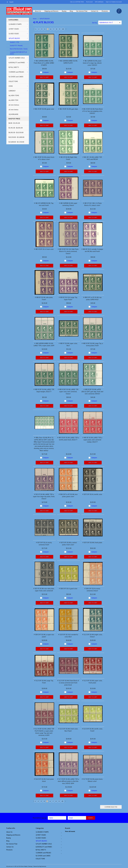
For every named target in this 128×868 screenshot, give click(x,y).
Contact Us (95, 11)
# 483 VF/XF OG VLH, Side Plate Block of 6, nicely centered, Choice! (68, 251)
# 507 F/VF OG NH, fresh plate (92, 543)
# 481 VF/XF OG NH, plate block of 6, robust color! (44, 158)
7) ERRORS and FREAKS (16, 72)
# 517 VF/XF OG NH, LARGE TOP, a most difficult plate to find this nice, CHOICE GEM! (68, 781)
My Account (89, 2)
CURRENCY (12, 91)
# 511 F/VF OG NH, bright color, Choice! (92, 636)
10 (63, 29)
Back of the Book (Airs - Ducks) (19, 49)
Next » (66, 29)
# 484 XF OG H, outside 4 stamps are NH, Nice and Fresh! (92, 250)
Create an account (117, 2)
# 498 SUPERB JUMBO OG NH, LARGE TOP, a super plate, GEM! (44, 344)
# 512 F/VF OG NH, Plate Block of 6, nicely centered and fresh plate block (68, 683)
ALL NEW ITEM (13, 100)
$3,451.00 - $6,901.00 (16, 128)
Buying (64, 11)
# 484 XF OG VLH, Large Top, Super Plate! (68, 298)
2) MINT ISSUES (14, 29)
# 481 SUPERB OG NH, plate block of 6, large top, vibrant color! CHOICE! (92, 63)
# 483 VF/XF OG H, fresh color (44, 249)
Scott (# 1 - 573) (14, 42)
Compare (46, 72)
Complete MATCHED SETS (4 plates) (18, 53)
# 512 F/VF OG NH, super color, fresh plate (92, 682)
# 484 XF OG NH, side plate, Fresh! (44, 298)
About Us (38, 11)
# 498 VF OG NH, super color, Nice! (68, 344)
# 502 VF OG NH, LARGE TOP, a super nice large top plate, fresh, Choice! (44, 496)
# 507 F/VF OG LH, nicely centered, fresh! (44, 544)
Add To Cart (44, 77)
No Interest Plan (82, 11)
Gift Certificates (99, 2)
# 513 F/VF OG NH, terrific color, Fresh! (92, 730)
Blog (71, 11)
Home (35, 19)
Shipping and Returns (51, 11)
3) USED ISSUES (14, 34)
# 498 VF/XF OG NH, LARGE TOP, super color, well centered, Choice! (68, 392)
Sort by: (95, 23)
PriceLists (105, 11)
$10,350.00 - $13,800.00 (16, 137)
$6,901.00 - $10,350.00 (16, 132)
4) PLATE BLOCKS (14, 38)
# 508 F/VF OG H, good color (68, 589)
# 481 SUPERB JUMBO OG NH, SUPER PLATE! (68, 62)
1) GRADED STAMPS (15, 24)
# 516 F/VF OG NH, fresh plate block (44, 780)
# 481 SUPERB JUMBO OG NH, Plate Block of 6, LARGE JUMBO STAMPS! (44, 63)
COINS (11, 86)
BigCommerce (43, 866)
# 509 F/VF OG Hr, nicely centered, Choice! (92, 590)
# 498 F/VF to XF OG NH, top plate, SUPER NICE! (92, 298)
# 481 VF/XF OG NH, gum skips (68, 109)
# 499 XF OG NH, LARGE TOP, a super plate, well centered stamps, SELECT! (92, 440)
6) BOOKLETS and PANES (17, 63)
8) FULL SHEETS (14, 67)
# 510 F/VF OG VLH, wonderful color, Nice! (68, 636)
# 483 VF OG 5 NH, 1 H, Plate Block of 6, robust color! (92, 204)
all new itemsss (14, 105)
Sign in (108, 2)
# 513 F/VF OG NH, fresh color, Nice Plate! (68, 730)
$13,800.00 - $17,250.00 (16, 142)
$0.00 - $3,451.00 (14, 123)
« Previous (34, 29)
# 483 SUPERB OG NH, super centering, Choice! (68, 204)
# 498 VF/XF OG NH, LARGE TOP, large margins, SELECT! (44, 390)
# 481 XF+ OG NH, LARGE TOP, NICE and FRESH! (92, 158)
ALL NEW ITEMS (14, 95)
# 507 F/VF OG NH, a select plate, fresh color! (68, 544)
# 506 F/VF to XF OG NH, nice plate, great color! (68, 495)
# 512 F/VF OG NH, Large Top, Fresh (44, 682)
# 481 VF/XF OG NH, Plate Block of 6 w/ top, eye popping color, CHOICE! (92, 111)
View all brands (70, 831)
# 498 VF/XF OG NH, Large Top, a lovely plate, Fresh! (92, 344)
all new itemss (13, 110)
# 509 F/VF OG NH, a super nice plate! (44, 636)
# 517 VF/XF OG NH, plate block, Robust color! (92, 780)
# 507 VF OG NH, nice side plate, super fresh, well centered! (44, 590)
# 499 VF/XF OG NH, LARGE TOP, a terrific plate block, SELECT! (68, 439)
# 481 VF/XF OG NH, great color (44, 109)
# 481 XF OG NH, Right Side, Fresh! (68, 158)
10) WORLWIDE (13, 114)
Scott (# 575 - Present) (16, 46)
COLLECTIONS (13, 81)
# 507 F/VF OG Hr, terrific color (92, 494)
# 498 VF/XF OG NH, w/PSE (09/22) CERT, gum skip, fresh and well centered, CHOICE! (92, 392)
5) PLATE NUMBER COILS (17, 58)
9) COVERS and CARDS (16, 77)
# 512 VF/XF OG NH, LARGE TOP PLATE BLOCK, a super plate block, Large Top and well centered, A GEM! (44, 732)
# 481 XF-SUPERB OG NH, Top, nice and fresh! (44, 204)
